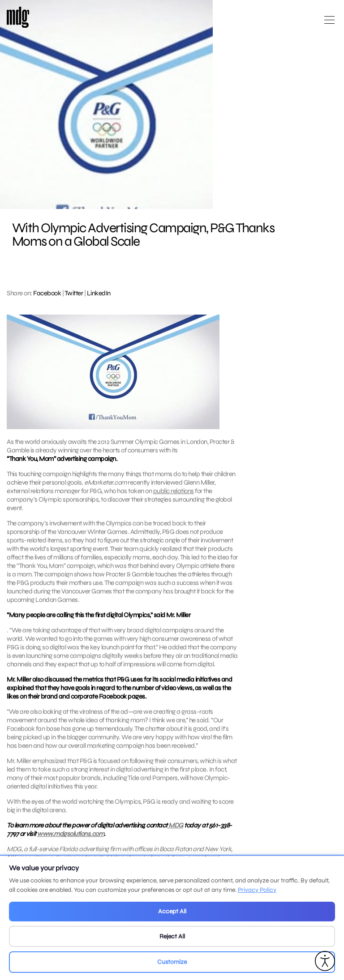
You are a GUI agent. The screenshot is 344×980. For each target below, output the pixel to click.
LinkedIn (99, 293)
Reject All (172, 936)
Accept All (172, 911)
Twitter (74, 293)
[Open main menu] (329, 23)
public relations (174, 491)
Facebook (47, 293)
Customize (172, 962)
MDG (175, 836)
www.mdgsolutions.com (71, 845)
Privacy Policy (257, 890)
